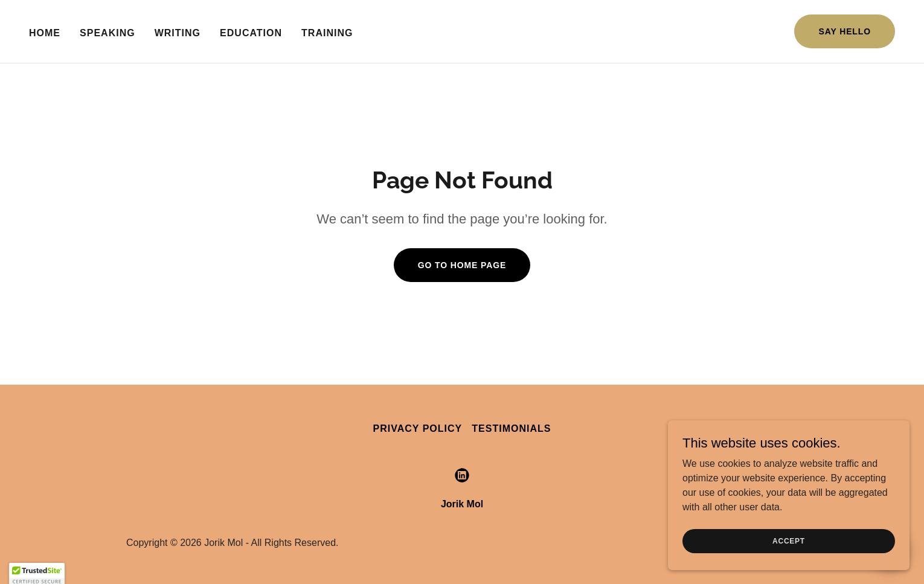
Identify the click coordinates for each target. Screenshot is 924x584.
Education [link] (251, 33)
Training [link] (327, 33)
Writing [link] (178, 33)
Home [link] (45, 33)
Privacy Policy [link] (418, 428)
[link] (462, 475)
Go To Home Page (462, 265)
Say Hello (845, 31)
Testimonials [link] (511, 428)
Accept (789, 541)
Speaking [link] (107, 33)
